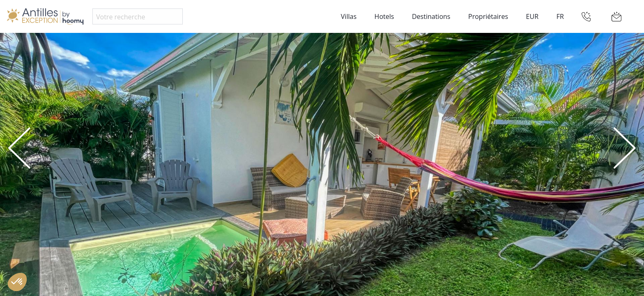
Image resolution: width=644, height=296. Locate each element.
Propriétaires (488, 16)
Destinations (431, 16)
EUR (532, 16)
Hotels (384, 16)
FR (560, 16)
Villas (349, 16)
